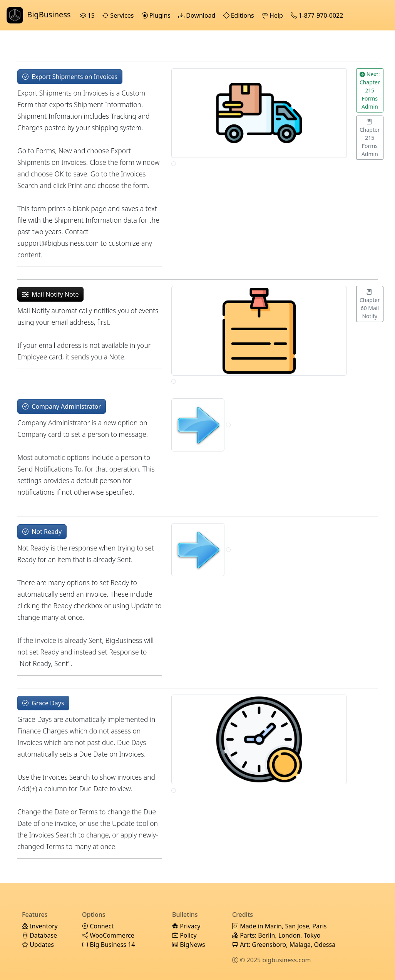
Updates (38, 945)
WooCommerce (108, 935)
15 (88, 15)
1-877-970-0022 (318, 15)
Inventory (40, 926)
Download (197, 15)
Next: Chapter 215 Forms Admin (370, 90)
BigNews (189, 945)
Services (119, 15)
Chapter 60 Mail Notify (370, 304)
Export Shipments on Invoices (70, 77)
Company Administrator (62, 406)
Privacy (186, 926)
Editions (239, 15)
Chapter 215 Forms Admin (370, 138)
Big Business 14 (108, 945)
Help (273, 15)
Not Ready (42, 532)
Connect (98, 926)
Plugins (157, 15)
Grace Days (43, 703)
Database (39, 935)
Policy (184, 935)
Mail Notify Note (50, 294)
